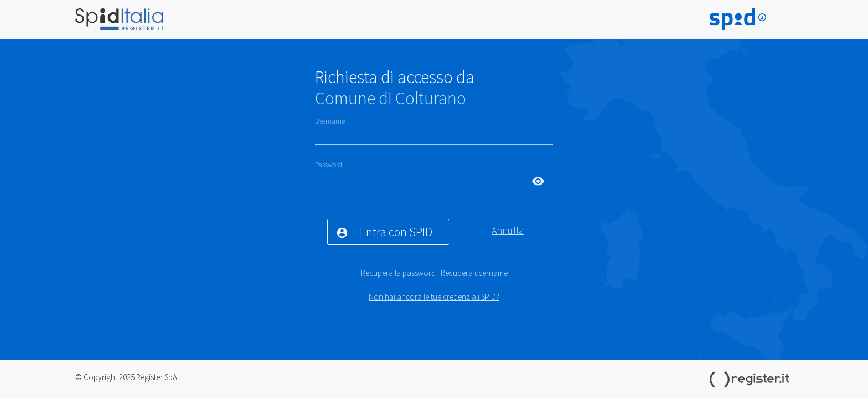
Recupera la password (398, 273)
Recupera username (474, 273)
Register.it (751, 380)
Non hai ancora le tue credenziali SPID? (434, 297)
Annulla (508, 230)
